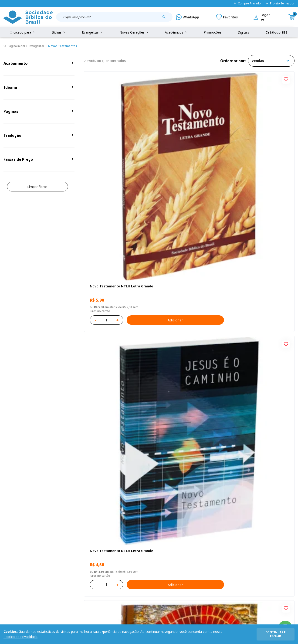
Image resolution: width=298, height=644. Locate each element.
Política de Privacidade (20, 637)
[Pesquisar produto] (166, 19)
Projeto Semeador (280, 3)
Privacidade (50, 534)
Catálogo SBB (276, 32)
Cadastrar (249, 496)
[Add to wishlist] (144, 79)
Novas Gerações (134, 32)
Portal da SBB (14, 552)
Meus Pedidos (114, 543)
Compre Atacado (247, 3)
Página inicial (16, 46)
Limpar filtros (37, 187)
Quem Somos (14, 534)
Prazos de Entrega (56, 560)
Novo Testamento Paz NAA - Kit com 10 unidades (258, 268)
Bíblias (59, 32)
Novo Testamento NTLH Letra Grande (114, 147)
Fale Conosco (156, 534)
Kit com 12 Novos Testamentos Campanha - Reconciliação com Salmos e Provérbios (186, 268)
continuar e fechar (276, 634)
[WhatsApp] (188, 17)
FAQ (7, 543)
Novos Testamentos (63, 46)
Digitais (243, 32)
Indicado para (23, 32)
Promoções (213, 32)
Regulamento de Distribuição (64, 543)
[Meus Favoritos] (227, 17)
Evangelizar (93, 32)
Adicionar (136, 178)
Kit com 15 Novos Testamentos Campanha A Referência (115, 390)
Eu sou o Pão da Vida (106, 266)
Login (107, 534)
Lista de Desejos (116, 552)
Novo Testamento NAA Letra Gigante (255, 147)
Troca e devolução (56, 552)
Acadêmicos (176, 32)
